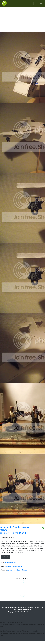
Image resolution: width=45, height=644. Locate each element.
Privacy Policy (22, 608)
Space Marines (22, 570)
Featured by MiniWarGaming (14, 566)
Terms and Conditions (34, 608)
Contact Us (14, 608)
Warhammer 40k (11, 563)
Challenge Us (5, 608)
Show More (6, 557)
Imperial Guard (12, 570)
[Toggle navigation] (41, 3)
